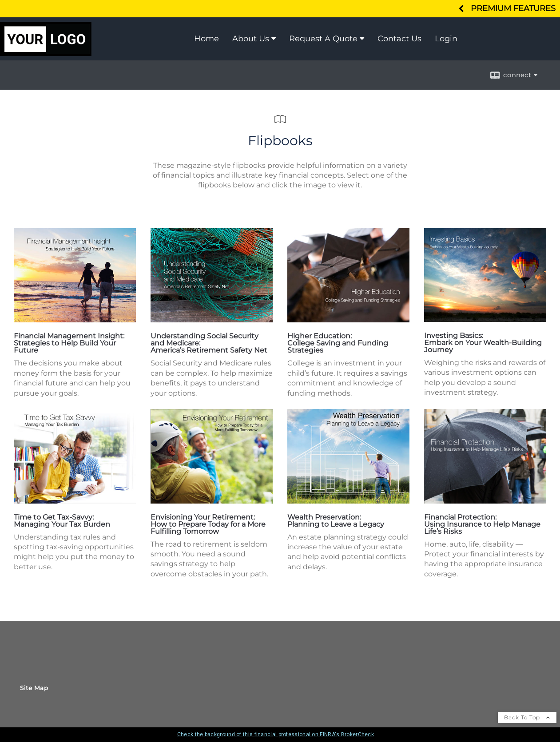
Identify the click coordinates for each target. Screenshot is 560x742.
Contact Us (399, 39)
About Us (251, 39)
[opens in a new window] (75, 320)
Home (207, 39)
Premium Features (513, 8)
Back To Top (527, 717)
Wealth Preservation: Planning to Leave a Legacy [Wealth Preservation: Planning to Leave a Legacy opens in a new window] (336, 521)
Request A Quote (323, 39)
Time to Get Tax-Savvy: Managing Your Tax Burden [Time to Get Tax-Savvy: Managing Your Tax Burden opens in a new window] (62, 521)
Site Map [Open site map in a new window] (34, 688)
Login (446, 39)
